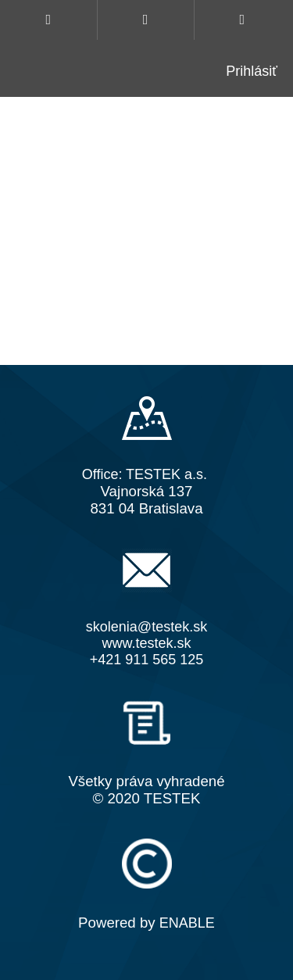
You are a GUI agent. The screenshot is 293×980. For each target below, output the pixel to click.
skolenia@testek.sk (146, 627)
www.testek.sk (146, 643)
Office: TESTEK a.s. (145, 474)
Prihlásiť (252, 71)
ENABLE (187, 923)
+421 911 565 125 (147, 660)
